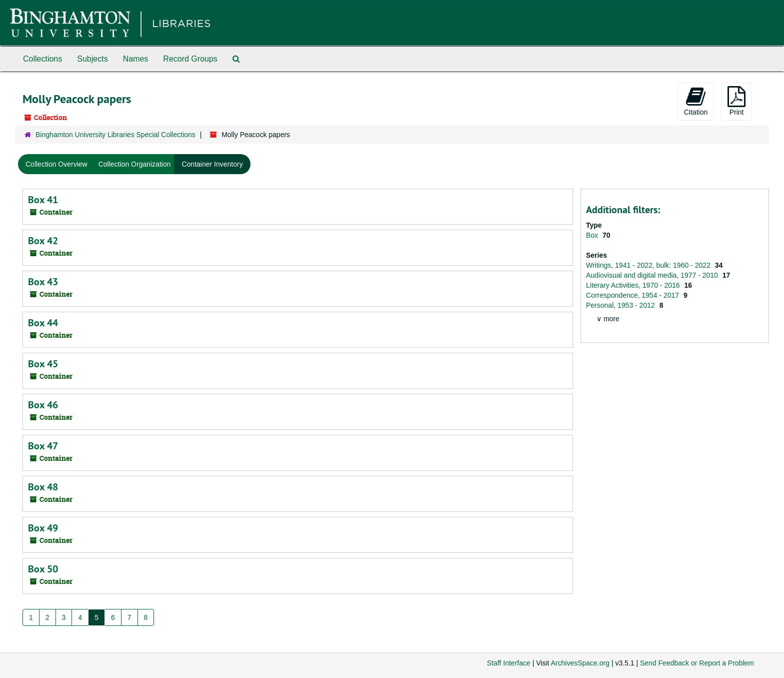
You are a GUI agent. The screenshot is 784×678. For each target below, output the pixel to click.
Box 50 (43, 569)
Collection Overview (56, 164)
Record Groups (190, 59)
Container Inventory (212, 164)
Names (136, 59)
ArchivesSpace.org (580, 663)
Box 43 (43, 282)
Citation (696, 101)
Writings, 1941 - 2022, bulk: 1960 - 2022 (649, 265)
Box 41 (43, 200)
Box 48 (43, 487)
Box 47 (43, 446)
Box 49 (43, 528)
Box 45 (43, 364)
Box (593, 235)
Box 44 (43, 323)
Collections (42, 59)
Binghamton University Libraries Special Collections (115, 135)
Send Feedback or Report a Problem (697, 663)
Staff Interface (509, 663)
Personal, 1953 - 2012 (621, 305)
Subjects (92, 59)
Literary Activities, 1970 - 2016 (634, 285)
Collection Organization (135, 164)
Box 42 (43, 241)
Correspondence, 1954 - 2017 (633, 295)
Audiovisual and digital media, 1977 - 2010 (653, 275)
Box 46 (43, 405)
